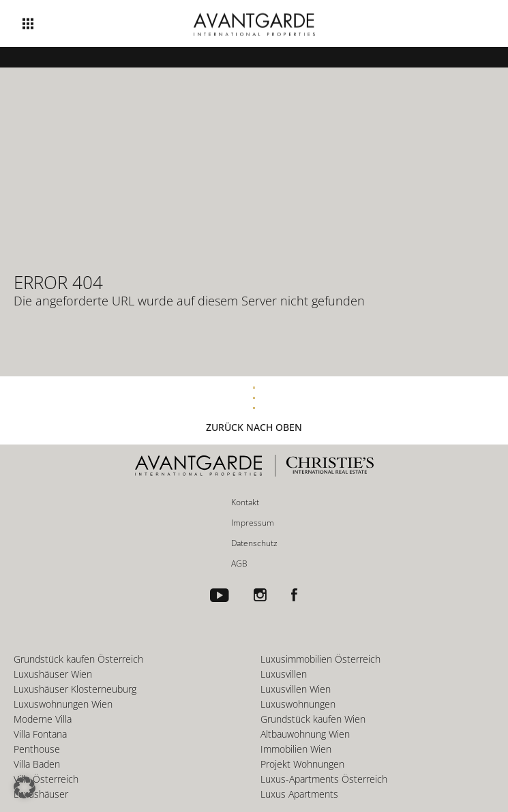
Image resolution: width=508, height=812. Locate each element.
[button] (25, 787)
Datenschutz (254, 543)
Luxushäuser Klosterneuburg (75, 689)
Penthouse (37, 749)
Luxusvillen (284, 674)
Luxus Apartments (299, 794)
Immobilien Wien (296, 749)
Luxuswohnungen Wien (63, 704)
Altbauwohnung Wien (305, 734)
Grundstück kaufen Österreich (78, 659)
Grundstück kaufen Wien (313, 719)
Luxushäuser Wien (53, 674)
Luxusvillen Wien (296, 689)
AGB (239, 563)
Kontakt (245, 502)
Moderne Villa (43, 719)
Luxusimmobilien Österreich (320, 659)
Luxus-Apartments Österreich (324, 779)
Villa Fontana (40, 734)
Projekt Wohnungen (302, 764)
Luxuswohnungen (298, 704)
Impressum (253, 523)
